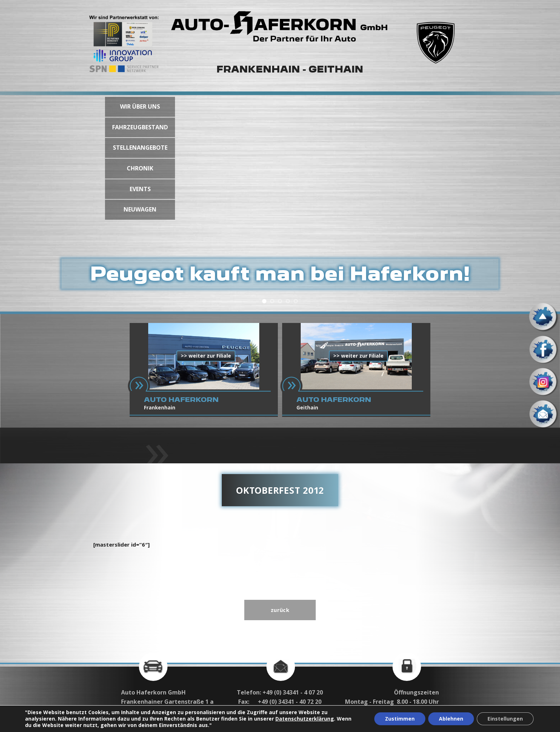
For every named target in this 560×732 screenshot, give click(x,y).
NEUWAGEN (140, 209)
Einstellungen (505, 719)
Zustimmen (400, 719)
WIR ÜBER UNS (140, 106)
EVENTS (140, 189)
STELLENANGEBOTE (140, 148)
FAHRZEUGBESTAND (140, 127)
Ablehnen (451, 719)
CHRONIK (140, 168)
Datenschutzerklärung (305, 719)
